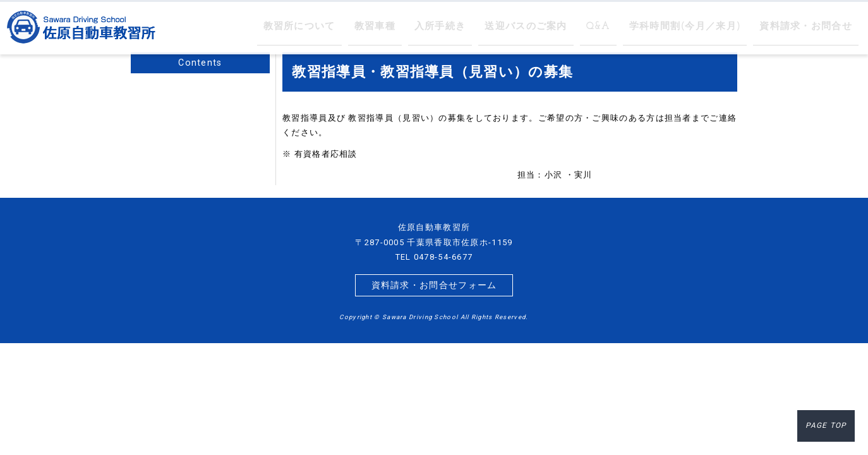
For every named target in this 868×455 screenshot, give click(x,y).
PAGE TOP (828, 428)
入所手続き (480, 27)
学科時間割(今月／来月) (703, 27)
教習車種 (420, 27)
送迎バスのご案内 (557, 27)
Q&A (624, 27)
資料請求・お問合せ (811, 27)
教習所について (352, 27)
